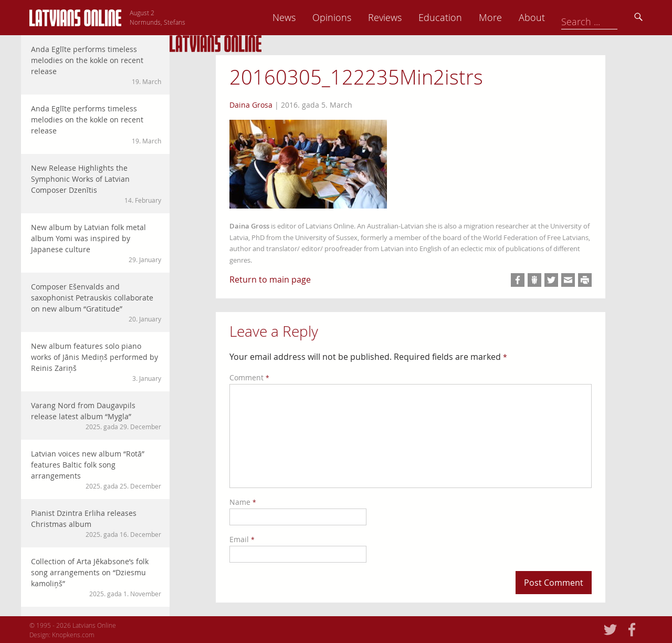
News (356, 17)
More (563, 17)
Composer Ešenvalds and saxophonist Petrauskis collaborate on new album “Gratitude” (96, 303)
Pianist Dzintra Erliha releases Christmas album (96, 523)
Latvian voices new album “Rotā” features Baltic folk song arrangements (96, 470)
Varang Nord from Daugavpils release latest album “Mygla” (96, 416)
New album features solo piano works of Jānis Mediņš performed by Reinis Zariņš (96, 362)
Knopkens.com (73, 635)
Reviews (457, 17)
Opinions (404, 17)
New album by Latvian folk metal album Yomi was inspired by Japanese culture (96, 243)
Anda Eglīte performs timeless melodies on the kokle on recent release (96, 65)
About (604, 17)
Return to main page (270, 279)
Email (242, 539)
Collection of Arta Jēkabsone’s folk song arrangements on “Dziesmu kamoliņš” (96, 577)
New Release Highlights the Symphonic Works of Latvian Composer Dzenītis (96, 184)
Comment (249, 377)
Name (243, 502)
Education (513, 17)
